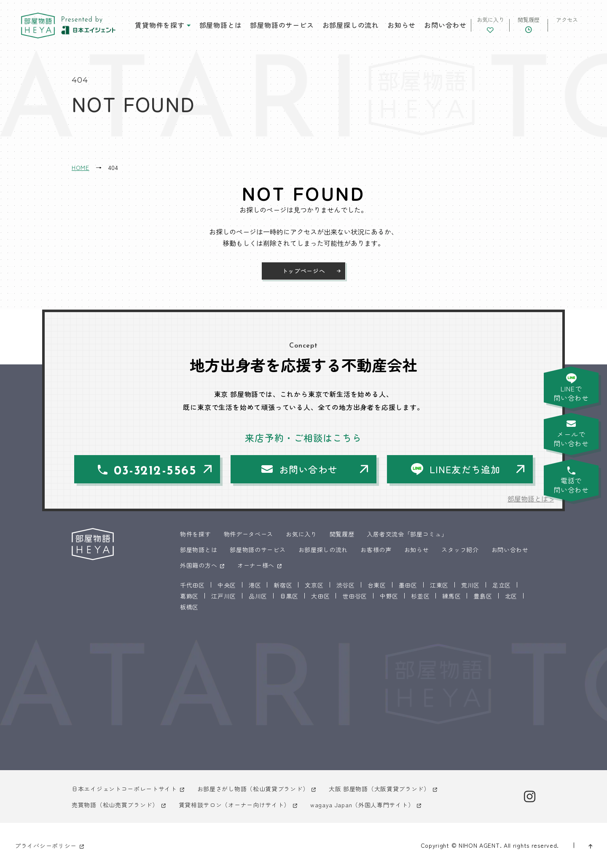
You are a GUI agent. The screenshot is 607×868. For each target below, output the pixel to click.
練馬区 (451, 596)
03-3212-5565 (155, 471)
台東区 (377, 585)
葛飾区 (189, 596)
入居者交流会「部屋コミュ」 (407, 534)
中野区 (389, 596)
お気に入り (301, 534)
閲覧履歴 (342, 534)
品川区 (258, 596)
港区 (255, 585)
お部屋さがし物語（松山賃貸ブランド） (253, 789)
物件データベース (249, 534)
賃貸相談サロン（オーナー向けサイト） (235, 805)
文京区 (314, 585)
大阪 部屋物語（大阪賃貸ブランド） (379, 789)
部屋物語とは (221, 25)
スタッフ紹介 (460, 550)
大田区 (320, 596)
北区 (511, 596)
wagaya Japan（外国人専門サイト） (362, 805)
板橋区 (189, 607)
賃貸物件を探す (160, 25)
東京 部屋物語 (38, 26)
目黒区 (289, 596)
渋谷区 (346, 585)
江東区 (439, 585)
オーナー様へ (256, 565)
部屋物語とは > (531, 499)
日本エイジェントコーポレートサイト (124, 789)
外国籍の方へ (199, 565)
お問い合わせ (445, 25)
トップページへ (304, 271)
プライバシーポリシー (46, 846)
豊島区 (483, 596)
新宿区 (283, 585)
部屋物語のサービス (282, 25)
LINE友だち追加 (465, 469)
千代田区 (192, 585)
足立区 (502, 585)
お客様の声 (376, 550)
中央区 (227, 585)
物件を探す (196, 534)
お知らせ (402, 25)
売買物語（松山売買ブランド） (115, 805)
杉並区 (420, 596)
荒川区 (470, 585)
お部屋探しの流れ (351, 25)
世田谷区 (355, 596)
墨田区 (408, 585)
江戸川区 (224, 596)
